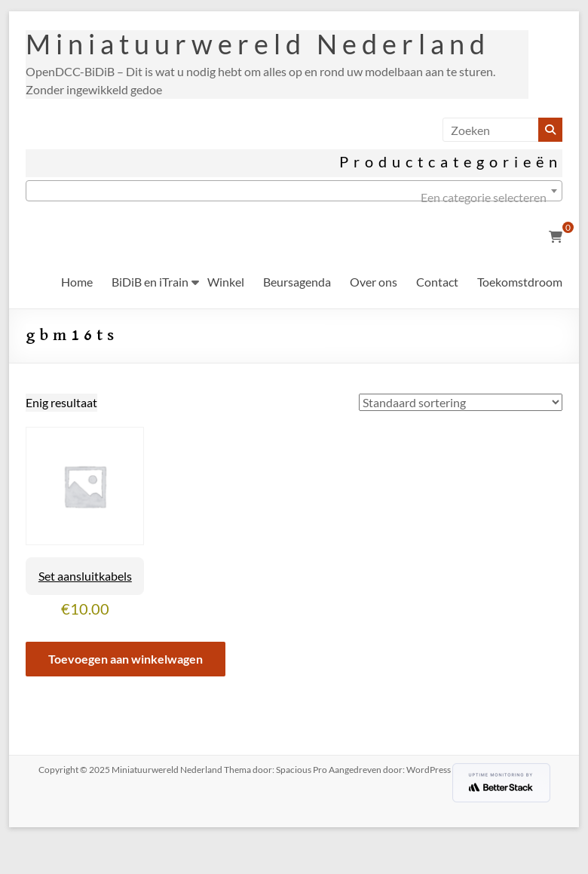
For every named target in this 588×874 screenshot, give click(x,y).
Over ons (374, 282)
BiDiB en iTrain (150, 282)
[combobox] (294, 191)
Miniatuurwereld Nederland (258, 44)
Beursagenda (297, 282)
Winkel (226, 282)
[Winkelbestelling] (461, 402)
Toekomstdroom (520, 282)
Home (77, 282)
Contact (437, 282)
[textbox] (294, 198)
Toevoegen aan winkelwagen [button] (126, 659)
